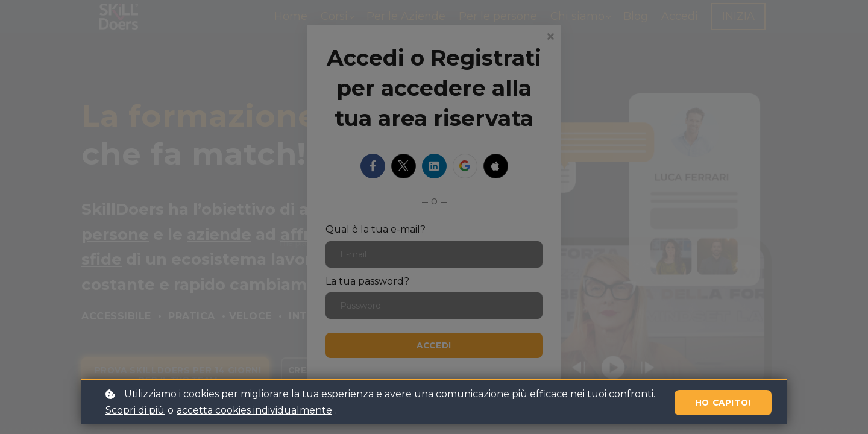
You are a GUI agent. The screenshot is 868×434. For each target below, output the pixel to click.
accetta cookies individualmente (254, 410)
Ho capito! (720, 402)
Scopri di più (135, 410)
